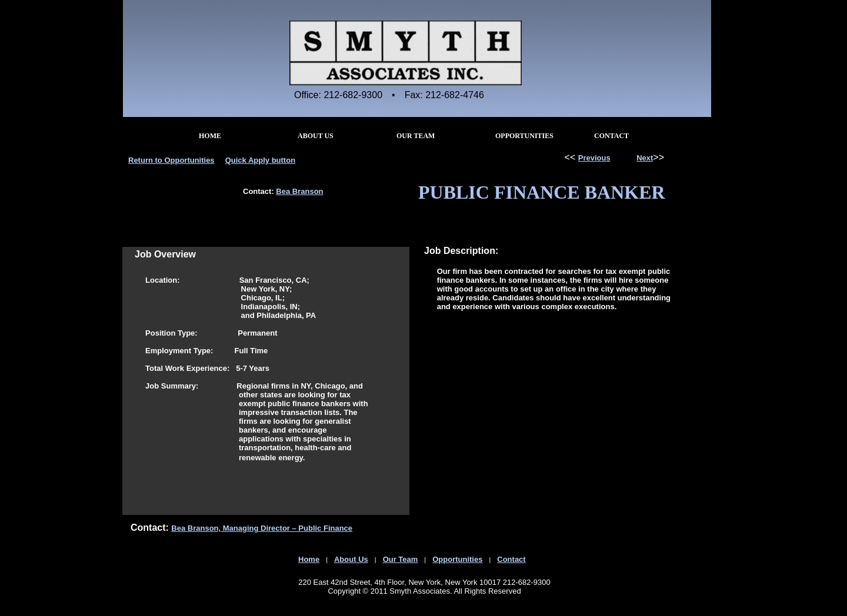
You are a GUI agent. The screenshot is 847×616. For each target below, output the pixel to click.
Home (309, 559)
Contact (511, 559)
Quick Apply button (260, 160)
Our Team (401, 559)
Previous (594, 158)
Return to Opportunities (171, 160)
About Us (351, 559)
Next (645, 158)
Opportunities (457, 559)
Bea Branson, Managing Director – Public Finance (262, 528)
